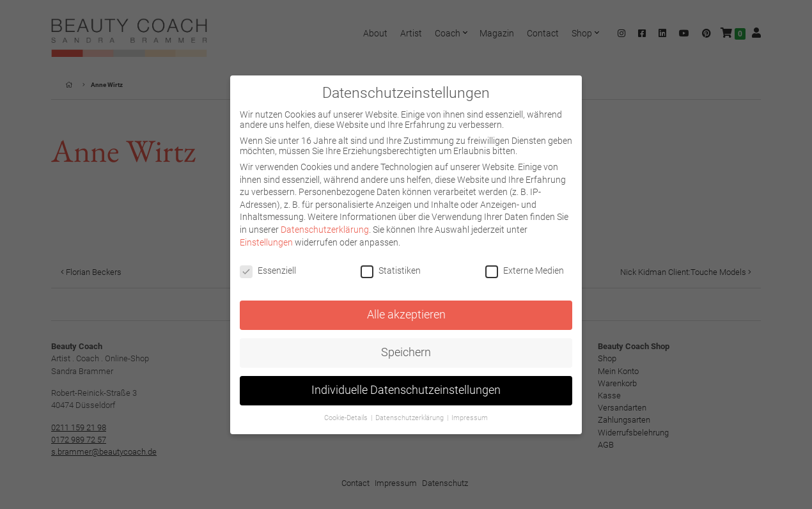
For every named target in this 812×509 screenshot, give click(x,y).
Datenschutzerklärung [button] (410, 418)
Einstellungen (266, 242)
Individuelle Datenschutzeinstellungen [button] (406, 390)
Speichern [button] (406, 352)
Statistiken (391, 270)
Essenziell (268, 270)
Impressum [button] (470, 418)
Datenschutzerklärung (325, 230)
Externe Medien (525, 270)
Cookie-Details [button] (347, 418)
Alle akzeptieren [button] (406, 315)
